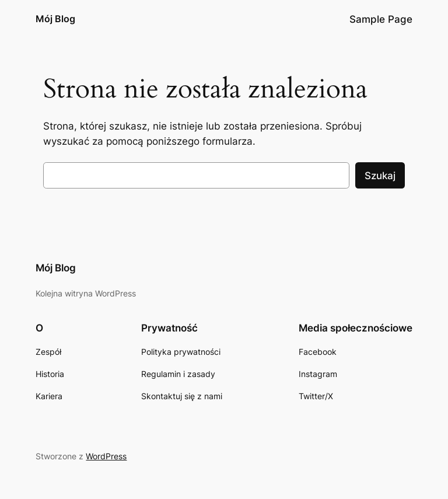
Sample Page (381, 19)
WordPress (106, 456)
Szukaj (380, 176)
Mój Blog (55, 19)
